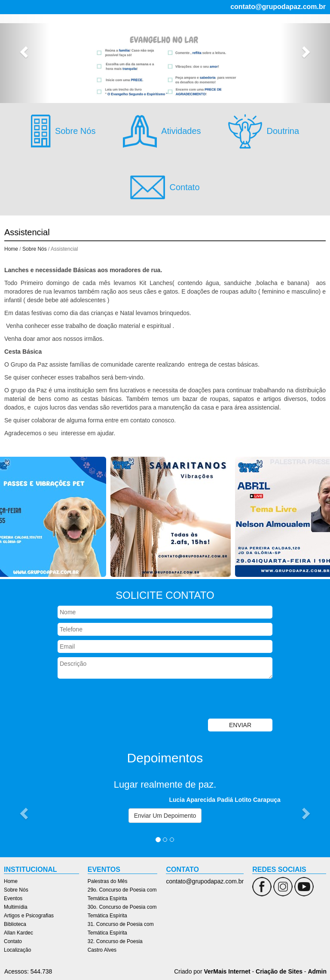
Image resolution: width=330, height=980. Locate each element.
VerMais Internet (227, 971)
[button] (25, 52)
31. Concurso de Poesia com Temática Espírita (121, 928)
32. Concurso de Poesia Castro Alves (115, 946)
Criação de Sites (279, 971)
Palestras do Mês (108, 881)
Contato (237, 43)
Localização (272, 43)
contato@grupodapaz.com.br (278, 7)
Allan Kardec (202, 43)
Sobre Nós (163, 30)
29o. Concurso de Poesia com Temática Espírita (122, 894)
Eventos (196, 30)
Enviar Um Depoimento (165, 816)
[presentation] (123, 700)
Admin (317, 971)
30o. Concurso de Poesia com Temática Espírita (122, 911)
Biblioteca (163, 43)
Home (133, 30)
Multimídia (228, 30)
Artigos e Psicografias (281, 30)
